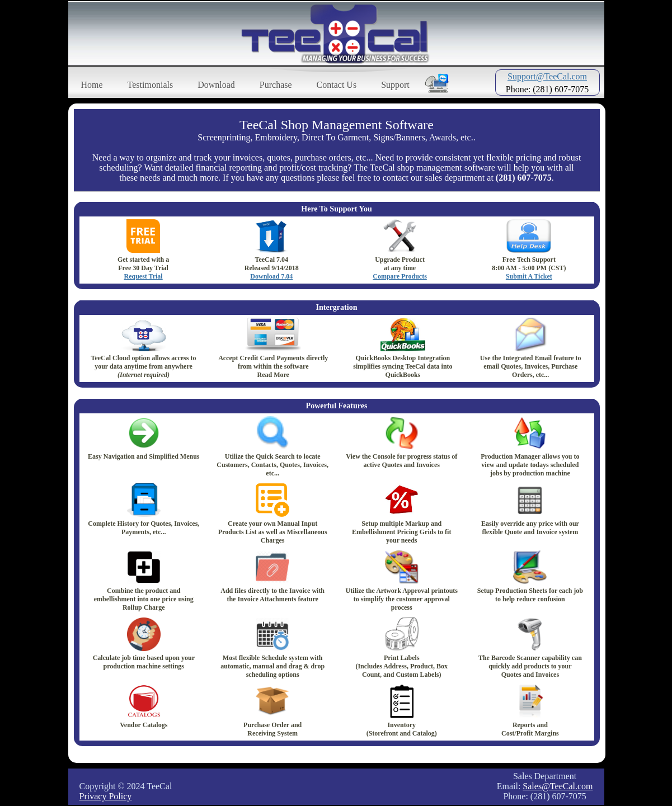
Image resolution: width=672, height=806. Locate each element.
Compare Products (400, 276)
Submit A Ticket (529, 276)
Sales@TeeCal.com (558, 786)
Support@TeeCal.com (547, 76)
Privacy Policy (106, 796)
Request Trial (143, 276)
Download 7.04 (271, 276)
